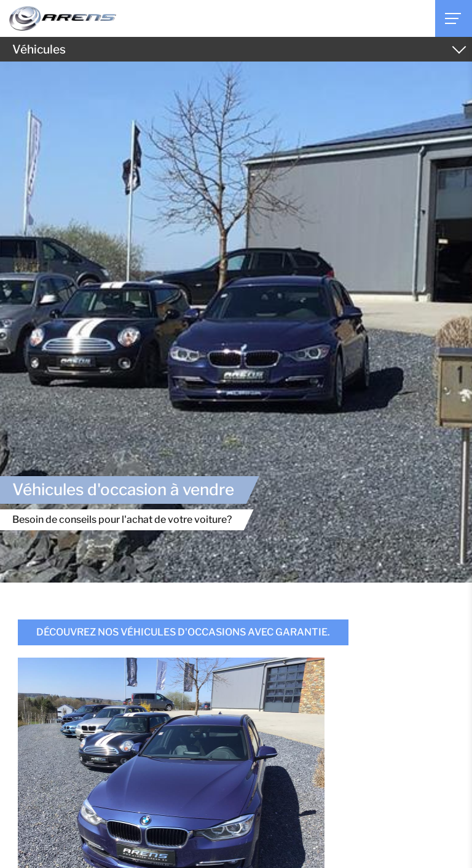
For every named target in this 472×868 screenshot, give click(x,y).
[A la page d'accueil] (63, 18)
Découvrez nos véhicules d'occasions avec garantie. (183, 632)
